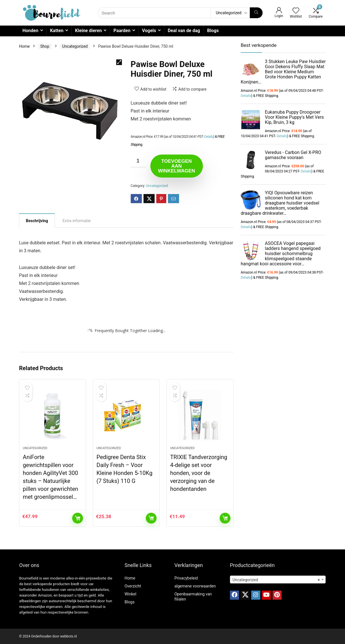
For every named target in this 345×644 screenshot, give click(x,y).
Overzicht (133, 586)
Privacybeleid (186, 578)
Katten (57, 31)
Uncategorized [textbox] (276, 580)
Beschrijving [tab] (37, 221)
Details (209, 137)
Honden (30, 31)
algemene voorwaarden (195, 586)
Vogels (149, 31)
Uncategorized (75, 46)
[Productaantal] (138, 161)
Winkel (130, 594)
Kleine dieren (88, 31)
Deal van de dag (184, 31)
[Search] (256, 13)
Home (24, 46)
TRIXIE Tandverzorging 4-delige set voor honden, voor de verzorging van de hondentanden (199, 473)
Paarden (122, 31)
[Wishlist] (296, 11)
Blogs (213, 31)
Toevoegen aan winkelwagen (176, 166)
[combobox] (278, 580)
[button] (119, 62)
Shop (45, 46)
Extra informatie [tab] (77, 221)
